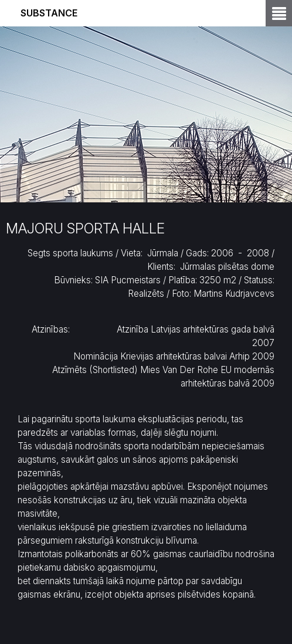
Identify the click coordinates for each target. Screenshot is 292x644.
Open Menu (279, 13)
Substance (49, 13)
